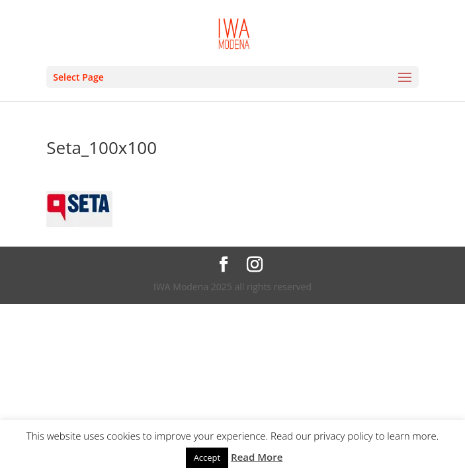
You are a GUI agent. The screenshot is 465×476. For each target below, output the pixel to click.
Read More (257, 457)
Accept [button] (207, 457)
